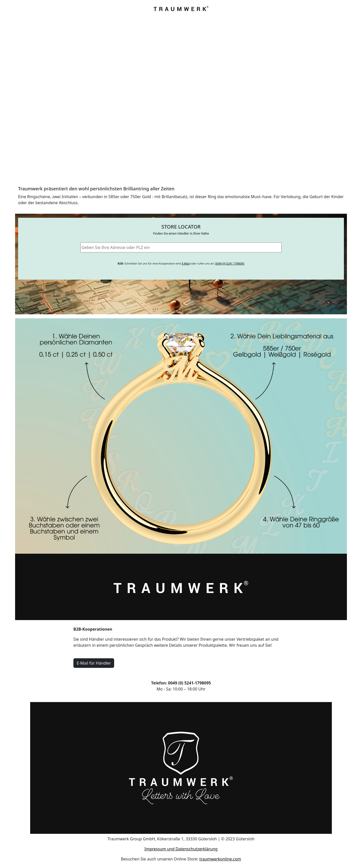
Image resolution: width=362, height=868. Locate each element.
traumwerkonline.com (220, 859)
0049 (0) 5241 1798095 (230, 263)
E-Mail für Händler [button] (94, 663)
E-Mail (186, 263)
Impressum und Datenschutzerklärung (181, 849)
